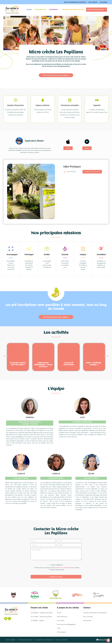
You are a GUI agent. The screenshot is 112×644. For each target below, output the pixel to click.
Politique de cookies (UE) (26, 640)
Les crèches (54, 10)
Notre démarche (40, 10)
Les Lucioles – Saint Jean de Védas (41, 617)
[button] (9, 192)
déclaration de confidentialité (63, 568)
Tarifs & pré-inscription (97, 10)
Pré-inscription (61, 632)
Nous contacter (93, 2)
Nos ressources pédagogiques (73, 10)
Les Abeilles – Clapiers (37, 620)
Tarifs (59, 628)
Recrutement (104, 2)
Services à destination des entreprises (75, 2)
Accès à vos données (61, 640)
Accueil (29, 10)
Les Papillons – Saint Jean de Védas (41, 613)
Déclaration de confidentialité (44, 640)
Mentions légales (11, 640)
